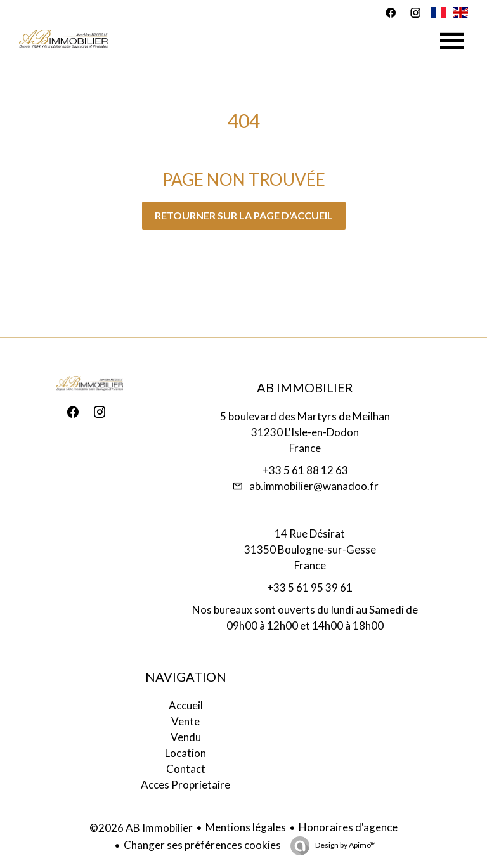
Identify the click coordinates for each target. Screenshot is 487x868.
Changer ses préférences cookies (202, 845)
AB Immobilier (305, 387)
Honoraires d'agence (348, 827)
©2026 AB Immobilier (141, 828)
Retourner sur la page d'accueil (244, 215)
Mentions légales (246, 827)
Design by (345, 845)
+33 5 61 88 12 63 (305, 470)
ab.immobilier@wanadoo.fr (314, 486)
